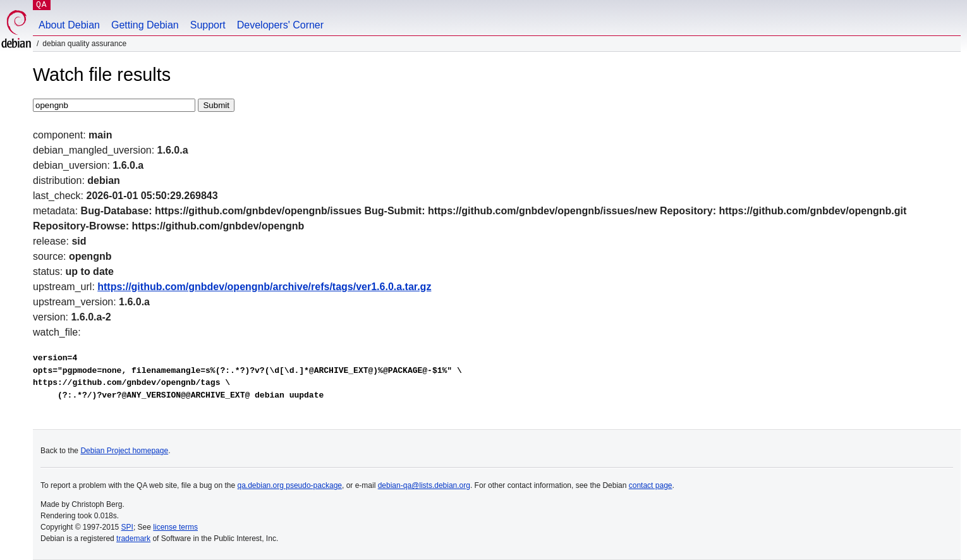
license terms (175, 527)
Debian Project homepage (124, 451)
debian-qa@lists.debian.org (424, 485)
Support (208, 25)
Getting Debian (145, 25)
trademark (133, 539)
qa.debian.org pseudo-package (290, 485)
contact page (651, 485)
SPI (127, 527)
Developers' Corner (280, 25)
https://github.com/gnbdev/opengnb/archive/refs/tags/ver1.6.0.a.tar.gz (264, 287)
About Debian (69, 25)
